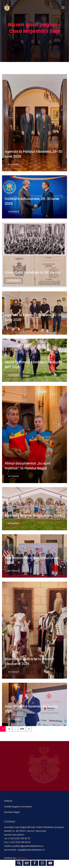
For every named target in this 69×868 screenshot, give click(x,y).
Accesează (14, 164)
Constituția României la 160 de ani (32, 272)
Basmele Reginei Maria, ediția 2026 (33, 515)
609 (22, 729)
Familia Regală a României (18, 807)
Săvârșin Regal (12, 812)
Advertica (21, 858)
